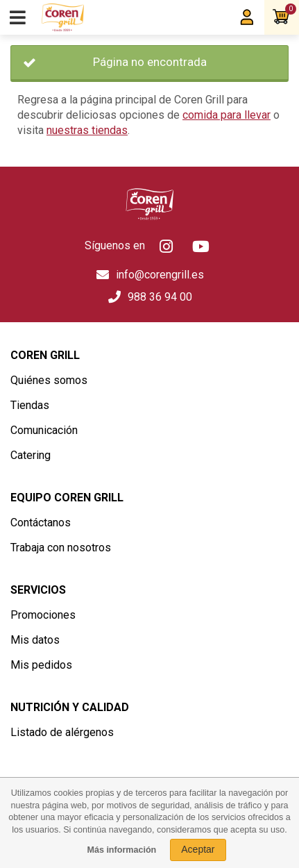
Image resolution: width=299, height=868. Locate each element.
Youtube (200, 247)
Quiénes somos (49, 380)
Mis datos (35, 640)
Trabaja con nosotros (61, 548)
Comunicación (44, 430)
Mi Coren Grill (247, 17)
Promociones (43, 615)
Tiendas (30, 405)
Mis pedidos (41, 665)
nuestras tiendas (87, 130)
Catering (31, 455)
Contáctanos (41, 523)
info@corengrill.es (160, 275)
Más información (121, 850)
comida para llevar (227, 115)
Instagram (166, 247)
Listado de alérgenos (62, 732)
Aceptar (198, 849)
